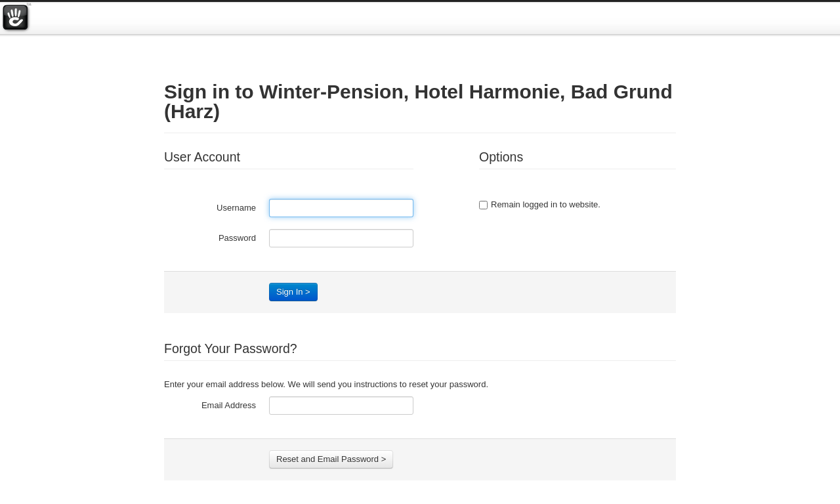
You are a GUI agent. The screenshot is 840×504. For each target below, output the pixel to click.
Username (236, 208)
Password (237, 238)
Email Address (229, 405)
